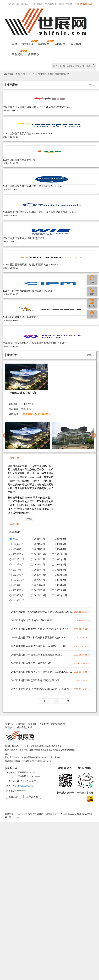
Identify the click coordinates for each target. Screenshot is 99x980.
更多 (93, 85)
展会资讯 (17, 54)
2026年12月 (17, 601)
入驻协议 (44, 724)
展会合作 (10, 727)
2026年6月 (17, 590)
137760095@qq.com (25, 786)
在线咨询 (14, 797)
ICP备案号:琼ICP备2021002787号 (37, 761)
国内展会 (44, 44)
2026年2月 (59, 580)
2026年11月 (60, 595)
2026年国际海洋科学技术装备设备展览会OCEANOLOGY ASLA (41, 613)
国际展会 (60, 44)
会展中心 (33, 54)
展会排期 (76, 44)
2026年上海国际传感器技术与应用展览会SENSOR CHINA (42, 672)
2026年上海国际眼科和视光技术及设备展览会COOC (39, 638)
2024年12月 (17, 559)
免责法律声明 (58, 724)
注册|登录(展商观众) (85, 4)
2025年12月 (17, 580)
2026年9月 (17, 595)
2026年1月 (38, 580)
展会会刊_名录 (24, 727)
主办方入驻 (32, 797)
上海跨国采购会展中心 (59, 74)
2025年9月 (17, 575)
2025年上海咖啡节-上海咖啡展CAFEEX (32, 620)
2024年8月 (59, 549)
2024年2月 (59, 539)
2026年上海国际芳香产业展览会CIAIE (31, 663)
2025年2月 (59, 559)
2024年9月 (17, 554)
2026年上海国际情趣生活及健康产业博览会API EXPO (39, 629)
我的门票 (14, 4)
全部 (14, 539)
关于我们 (33, 724)
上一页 (42, 701)
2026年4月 (38, 585)
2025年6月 (17, 570)
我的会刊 (26, 4)
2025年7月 (38, 570)
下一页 (65, 701)
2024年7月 (38, 549)
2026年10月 (38, 595)
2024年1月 (38, 539)
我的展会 (38, 4)
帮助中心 (10, 724)
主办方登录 (51, 4)
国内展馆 (40, 74)
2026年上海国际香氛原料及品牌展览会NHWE (35, 680)
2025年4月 (38, 565)
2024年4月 (38, 544)
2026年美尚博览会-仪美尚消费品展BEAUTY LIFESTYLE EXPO (41, 691)
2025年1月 (38, 559)
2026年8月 (59, 590)
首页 (14, 44)
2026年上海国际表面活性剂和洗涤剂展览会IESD (37, 655)
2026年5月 (59, 585)
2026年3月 (17, 585)
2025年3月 (17, 565)
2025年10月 (38, 575)
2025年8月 (59, 570)
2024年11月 (60, 554)
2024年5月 (59, 544)
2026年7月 (38, 590)
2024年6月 (17, 549)
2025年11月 (60, 575)
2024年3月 (17, 544)
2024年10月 (38, 554)
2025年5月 (59, 565)
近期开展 (28, 44)
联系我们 (21, 724)
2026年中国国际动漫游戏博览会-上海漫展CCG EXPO (39, 646)
